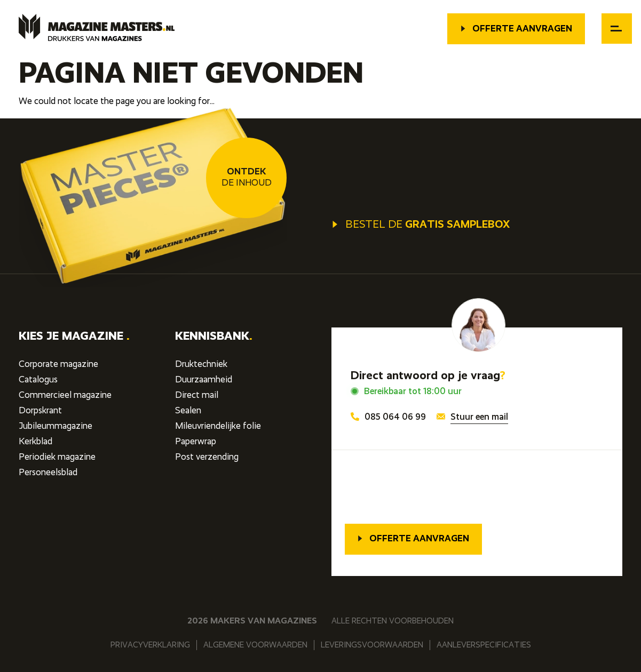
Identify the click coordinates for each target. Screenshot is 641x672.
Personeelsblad (48, 473)
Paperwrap (196, 442)
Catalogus (38, 380)
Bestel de (421, 225)
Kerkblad (35, 442)
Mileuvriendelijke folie (218, 426)
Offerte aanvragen (516, 29)
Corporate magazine (58, 365)
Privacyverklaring (150, 645)
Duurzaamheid (204, 380)
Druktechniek (201, 365)
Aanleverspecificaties (484, 645)
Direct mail (197, 395)
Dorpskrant (40, 411)
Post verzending (207, 457)
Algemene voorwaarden (255, 645)
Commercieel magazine (65, 395)
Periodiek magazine (57, 457)
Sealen (188, 411)
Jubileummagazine (56, 426)
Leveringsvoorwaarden (372, 645)
